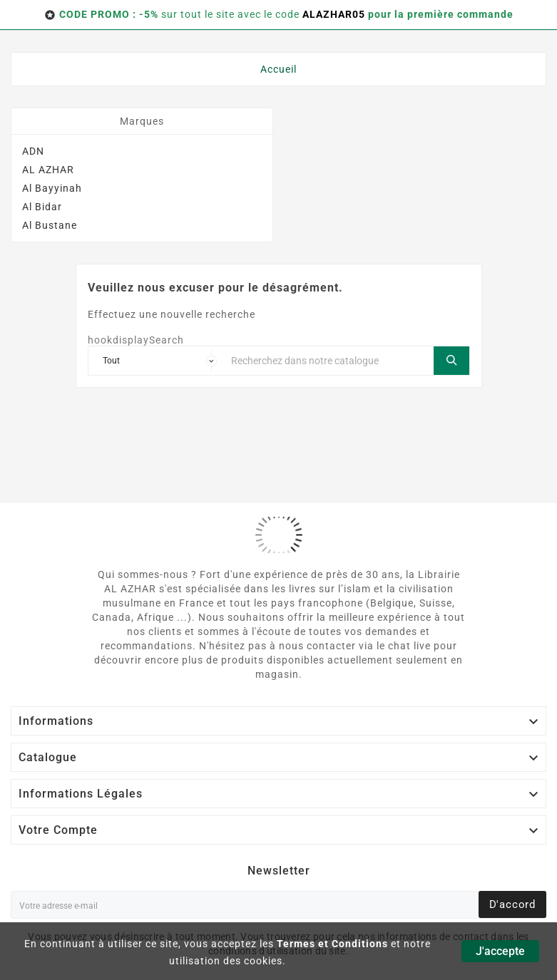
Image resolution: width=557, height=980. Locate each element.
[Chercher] (329, 361)
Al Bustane (50, 225)
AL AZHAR (48, 170)
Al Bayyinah (52, 188)
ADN (33, 151)
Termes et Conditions (332, 944)
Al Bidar (42, 207)
